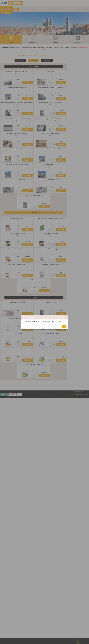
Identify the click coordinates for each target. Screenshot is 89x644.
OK (64, 327)
